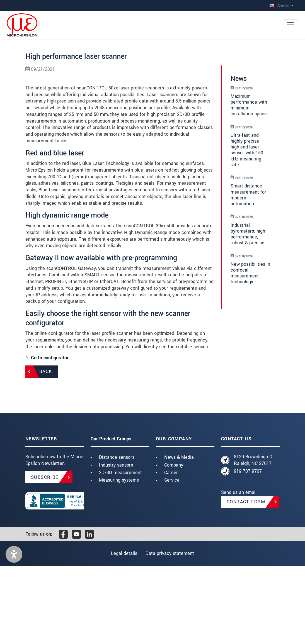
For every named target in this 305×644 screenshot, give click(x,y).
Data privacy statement (171, 631)
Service (172, 558)
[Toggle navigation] (291, 25)
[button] (14, 632)
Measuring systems (119, 558)
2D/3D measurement (120, 550)
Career (171, 550)
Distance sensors (117, 535)
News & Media (179, 535)
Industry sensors (116, 542)
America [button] (280, 6)
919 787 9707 (248, 549)
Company (174, 542)
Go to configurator (50, 435)
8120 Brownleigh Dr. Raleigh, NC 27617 (255, 538)
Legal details (123, 631)
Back (46, 449)
